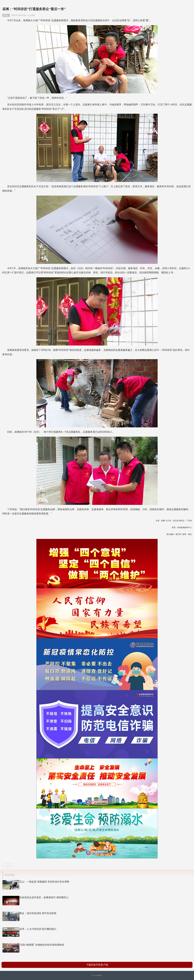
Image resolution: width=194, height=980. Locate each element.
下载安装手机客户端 (97, 965)
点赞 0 (8, 866)
